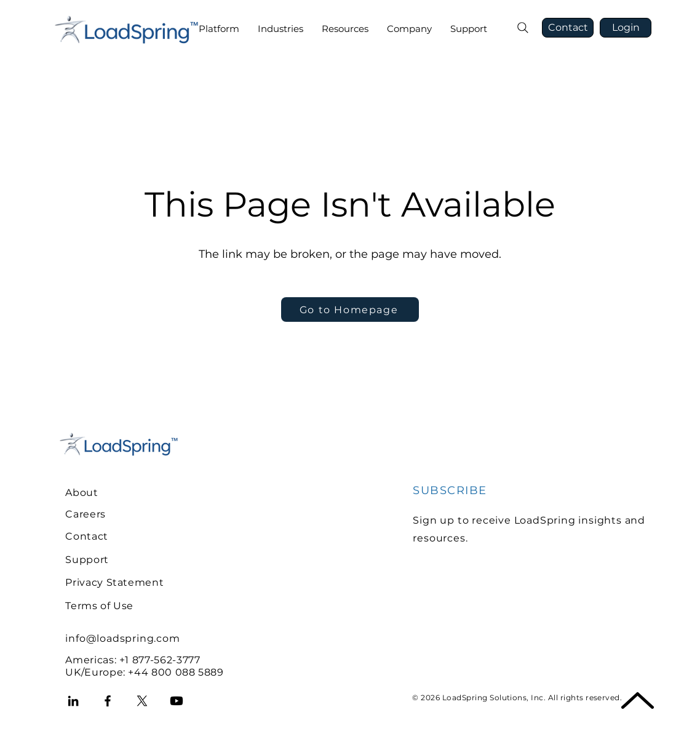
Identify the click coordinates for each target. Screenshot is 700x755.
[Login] (626, 28)
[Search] (523, 28)
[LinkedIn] (73, 701)
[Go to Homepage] (350, 310)
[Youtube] (177, 701)
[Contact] (568, 28)
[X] (142, 701)
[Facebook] (108, 701)
